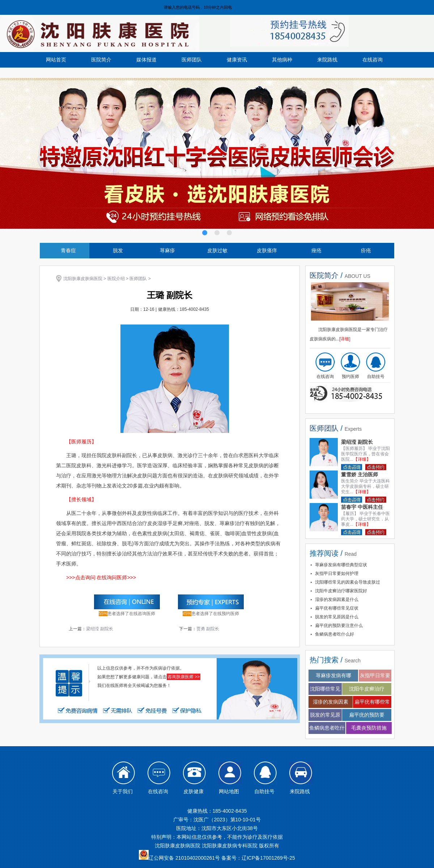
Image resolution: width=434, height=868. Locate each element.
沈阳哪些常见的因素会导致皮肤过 (348, 582)
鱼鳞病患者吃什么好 (335, 634)
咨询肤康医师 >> (184, 677)
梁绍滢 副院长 (100, 629)
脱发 (118, 250)
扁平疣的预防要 (367, 715)
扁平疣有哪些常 (372, 702)
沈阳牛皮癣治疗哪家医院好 (341, 591)
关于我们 (123, 791)
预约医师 (350, 377)
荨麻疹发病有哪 (333, 675)
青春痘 (68, 250)
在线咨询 (373, 60)
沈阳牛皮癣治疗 (367, 689)
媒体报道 (146, 60)
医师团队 (192, 60)
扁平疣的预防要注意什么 (339, 626)
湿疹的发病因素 (331, 702)
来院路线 (327, 60)
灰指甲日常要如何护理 (337, 573)
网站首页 (56, 60)
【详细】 (362, 459)
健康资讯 (237, 60)
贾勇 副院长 (208, 629)
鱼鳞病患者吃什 (327, 728)
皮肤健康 (193, 791)
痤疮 (316, 250)
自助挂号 (376, 377)
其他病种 (282, 60)
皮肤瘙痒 (267, 250)
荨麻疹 (167, 250)
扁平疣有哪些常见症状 (337, 608)
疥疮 (366, 250)
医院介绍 (116, 279)
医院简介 (101, 60)
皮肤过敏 (217, 250)
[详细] (345, 339)
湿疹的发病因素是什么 (337, 600)
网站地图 (229, 791)
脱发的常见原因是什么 (337, 617)
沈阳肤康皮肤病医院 (83, 279)
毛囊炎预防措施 (369, 728)
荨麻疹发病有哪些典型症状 (341, 565)
